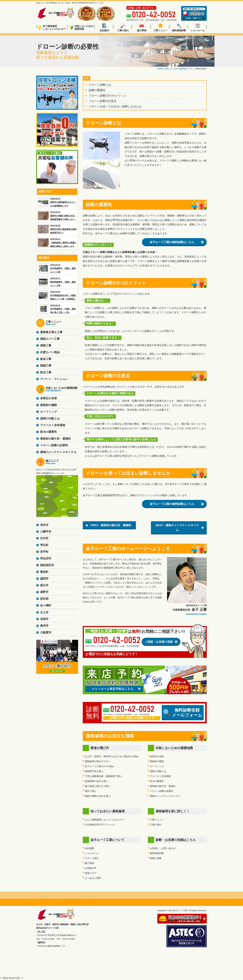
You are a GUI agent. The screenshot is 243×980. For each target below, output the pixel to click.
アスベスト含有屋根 (160, 776)
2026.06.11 (57, 282)
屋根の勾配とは (158, 771)
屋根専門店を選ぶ (94, 771)
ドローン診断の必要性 (161, 791)
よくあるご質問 (93, 878)
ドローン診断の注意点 (103, 101)
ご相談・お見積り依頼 (159, 642)
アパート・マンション (54, 379)
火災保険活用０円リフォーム (100, 825)
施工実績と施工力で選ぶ (98, 786)
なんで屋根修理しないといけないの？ (105, 820)
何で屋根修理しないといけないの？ (52, 27)
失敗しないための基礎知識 (81, 27)
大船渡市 (46, 632)
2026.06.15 (57, 216)
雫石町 (44, 545)
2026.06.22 (57, 202)
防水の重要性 (157, 781)
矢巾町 (44, 538)
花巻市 (44, 619)
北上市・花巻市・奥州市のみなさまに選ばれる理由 (112, 756)
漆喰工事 (46, 345)
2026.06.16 (57, 268)
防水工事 (46, 372)
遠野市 (44, 592)
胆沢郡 (44, 599)
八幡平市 (46, 532)
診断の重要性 (97, 90)
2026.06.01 (57, 243)
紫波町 (44, 572)
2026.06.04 (57, 309)
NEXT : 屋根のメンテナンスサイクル (177, 528)
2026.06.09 (57, 295)
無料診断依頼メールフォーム (183, 713)
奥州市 (44, 626)
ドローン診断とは (100, 85)
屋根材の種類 (157, 761)
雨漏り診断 (156, 858)
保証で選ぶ (91, 791)
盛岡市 (44, 579)
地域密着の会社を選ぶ (96, 781)
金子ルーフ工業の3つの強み (99, 766)
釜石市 (44, 585)
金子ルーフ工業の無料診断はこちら (172, 242)
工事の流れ (123, 28)
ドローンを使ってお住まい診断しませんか (115, 106)
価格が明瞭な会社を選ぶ (98, 796)
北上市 (44, 612)
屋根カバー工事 (50, 339)
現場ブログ (91, 873)
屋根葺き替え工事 (51, 332)
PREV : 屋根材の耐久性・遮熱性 (111, 525)
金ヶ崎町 (46, 605)
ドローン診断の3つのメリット (108, 96)
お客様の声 (91, 868)
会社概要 (89, 848)
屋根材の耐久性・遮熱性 (163, 786)
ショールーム (198, 28)
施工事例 (142, 28)
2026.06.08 (57, 229)
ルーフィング (157, 766)
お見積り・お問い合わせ (163, 848)
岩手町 (44, 552)
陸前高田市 (47, 565)
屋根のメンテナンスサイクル (165, 796)
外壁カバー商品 (50, 352)
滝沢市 (44, 525)
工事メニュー (160, 28)
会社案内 (104, 28)
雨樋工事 (46, 366)
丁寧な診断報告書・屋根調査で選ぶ (103, 776)
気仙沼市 (46, 558)
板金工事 (46, 359)
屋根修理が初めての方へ (98, 761)
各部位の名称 (157, 756)
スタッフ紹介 (92, 858)
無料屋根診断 (179, 28)
